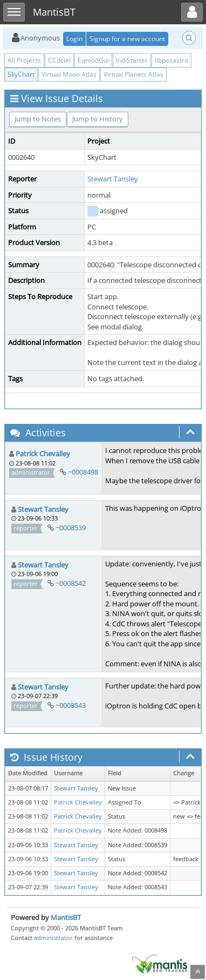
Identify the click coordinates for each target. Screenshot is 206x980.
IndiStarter (132, 60)
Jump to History (98, 119)
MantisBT (66, 917)
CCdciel (59, 60)
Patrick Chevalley (43, 454)
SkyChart (21, 74)
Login (74, 39)
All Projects (24, 60)
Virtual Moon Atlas (69, 74)
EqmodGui (93, 60)
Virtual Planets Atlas (133, 74)
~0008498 (83, 472)
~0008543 (71, 705)
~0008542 (71, 583)
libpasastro (171, 60)
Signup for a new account (127, 39)
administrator (53, 938)
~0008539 (71, 528)
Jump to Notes (38, 119)
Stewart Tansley (113, 179)
